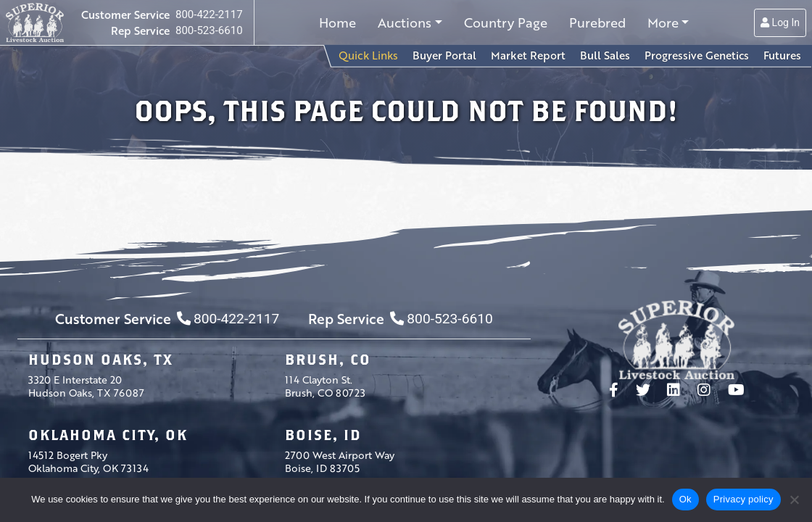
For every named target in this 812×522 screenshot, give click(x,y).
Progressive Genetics (697, 55)
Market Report (528, 55)
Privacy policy (743, 499)
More (663, 22)
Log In (780, 22)
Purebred (597, 22)
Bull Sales (605, 55)
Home (337, 22)
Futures (782, 55)
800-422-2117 (209, 14)
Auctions (405, 22)
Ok (685, 499)
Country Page (506, 22)
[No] (794, 500)
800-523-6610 (209, 30)
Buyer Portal (444, 55)
